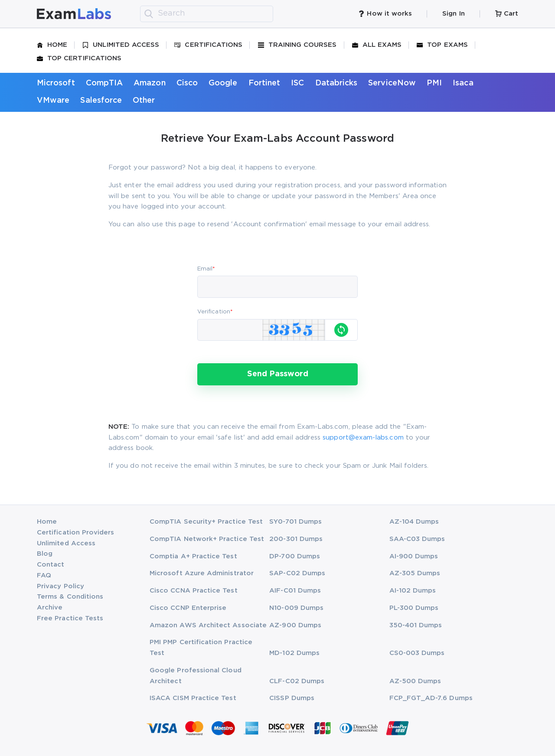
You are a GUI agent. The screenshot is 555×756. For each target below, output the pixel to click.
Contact (51, 565)
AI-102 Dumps (413, 591)
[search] (149, 14)
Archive (50, 608)
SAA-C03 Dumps (417, 539)
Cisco (187, 83)
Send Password (278, 374)
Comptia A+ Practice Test (193, 556)
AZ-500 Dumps (415, 681)
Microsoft (56, 83)
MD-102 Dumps (294, 653)
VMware (53, 101)
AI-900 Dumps (414, 556)
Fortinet (264, 83)
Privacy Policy (60, 586)
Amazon (149, 83)
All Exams (377, 45)
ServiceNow (392, 83)
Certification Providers (76, 533)
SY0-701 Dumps (295, 522)
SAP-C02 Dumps (297, 573)
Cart (507, 14)
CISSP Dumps (292, 698)
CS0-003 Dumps (417, 653)
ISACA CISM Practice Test (193, 698)
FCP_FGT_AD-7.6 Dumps (431, 698)
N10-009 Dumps (296, 608)
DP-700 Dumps (295, 556)
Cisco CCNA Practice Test (194, 591)
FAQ (44, 575)
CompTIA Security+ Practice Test (206, 522)
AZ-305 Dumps (415, 573)
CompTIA (104, 83)
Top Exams (442, 45)
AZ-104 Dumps (414, 522)
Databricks (336, 83)
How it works (385, 14)
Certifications (208, 45)
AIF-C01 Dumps (295, 591)
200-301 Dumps (296, 539)
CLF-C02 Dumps (297, 681)
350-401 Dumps (416, 625)
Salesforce (101, 101)
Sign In (453, 14)
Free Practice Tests (70, 618)
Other (144, 101)
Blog (45, 554)
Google (223, 83)
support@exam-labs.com (363, 438)
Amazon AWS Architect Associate (208, 625)
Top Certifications (79, 59)
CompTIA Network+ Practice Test (207, 539)
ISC (297, 83)
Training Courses (297, 45)
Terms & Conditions (70, 597)
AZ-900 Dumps (295, 625)
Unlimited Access (121, 45)
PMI (434, 83)
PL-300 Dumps (414, 608)
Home (52, 45)
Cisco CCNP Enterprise (188, 608)
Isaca (463, 83)
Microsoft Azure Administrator (202, 573)
